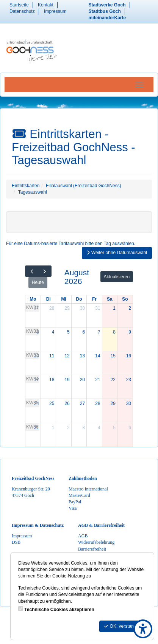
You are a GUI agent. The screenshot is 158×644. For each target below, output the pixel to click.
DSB (16, 542)
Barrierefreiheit (92, 549)
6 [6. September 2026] (130, 428)
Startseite (19, 5)
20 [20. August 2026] (82, 380)
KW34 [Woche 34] (32, 379)
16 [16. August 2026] (129, 356)
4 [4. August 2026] (53, 332)
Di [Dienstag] (48, 299)
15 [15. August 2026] (113, 356)
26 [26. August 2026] (67, 403)
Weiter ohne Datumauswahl (117, 253)
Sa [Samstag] (110, 299)
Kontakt (46, 5)
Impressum (55, 11)
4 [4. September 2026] (99, 428)
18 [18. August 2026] (52, 380)
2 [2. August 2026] (130, 308)
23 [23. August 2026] (129, 380)
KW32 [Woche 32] (32, 331)
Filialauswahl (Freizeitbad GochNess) (84, 186)
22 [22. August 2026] (113, 380)
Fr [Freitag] (94, 299)
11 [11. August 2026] (52, 356)
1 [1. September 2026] (53, 428)
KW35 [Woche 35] (32, 403)
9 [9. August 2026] (130, 332)
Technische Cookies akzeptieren (59, 610)
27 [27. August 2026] (82, 403)
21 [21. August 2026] (98, 380)
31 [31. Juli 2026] (98, 308)
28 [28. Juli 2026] (52, 308)
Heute (38, 282)
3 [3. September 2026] (84, 428)
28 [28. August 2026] (98, 403)
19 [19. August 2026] (67, 380)
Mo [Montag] (33, 299)
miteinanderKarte (107, 18)
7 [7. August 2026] (99, 332)
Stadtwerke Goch (107, 5)
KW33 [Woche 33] (32, 355)
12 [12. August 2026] (67, 356)
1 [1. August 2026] (114, 308)
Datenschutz (22, 11)
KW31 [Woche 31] (32, 307)
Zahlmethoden (83, 478)
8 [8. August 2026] (114, 332)
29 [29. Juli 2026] (67, 308)
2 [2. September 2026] (68, 428)
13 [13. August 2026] (82, 356)
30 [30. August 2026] (129, 403)
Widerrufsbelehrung (96, 542)
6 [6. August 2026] (84, 332)
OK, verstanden (123, 626)
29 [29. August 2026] (113, 403)
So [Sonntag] (125, 299)
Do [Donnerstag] (79, 299)
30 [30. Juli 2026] (82, 308)
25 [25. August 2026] (52, 403)
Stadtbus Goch (105, 11)
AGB (83, 536)
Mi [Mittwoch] (63, 299)
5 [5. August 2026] (68, 332)
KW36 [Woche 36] (32, 427)
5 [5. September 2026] (114, 428)
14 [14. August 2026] (98, 356)
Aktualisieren (117, 277)
